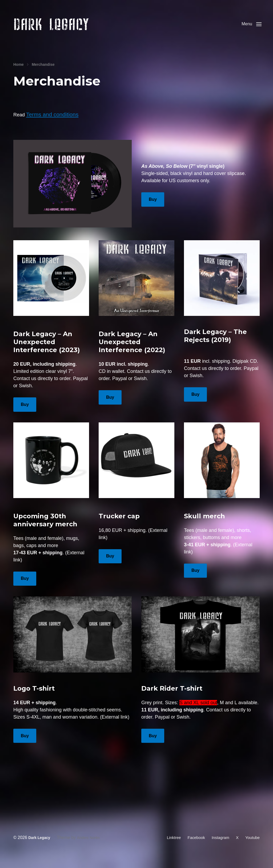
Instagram (218, 843)
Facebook (193, 843)
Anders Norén (92, 843)
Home (19, 72)
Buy (153, 206)
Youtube (252, 843)
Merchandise (43, 72)
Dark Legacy (40, 843)
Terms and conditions (49, 122)
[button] (250, 28)
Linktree (169, 843)
